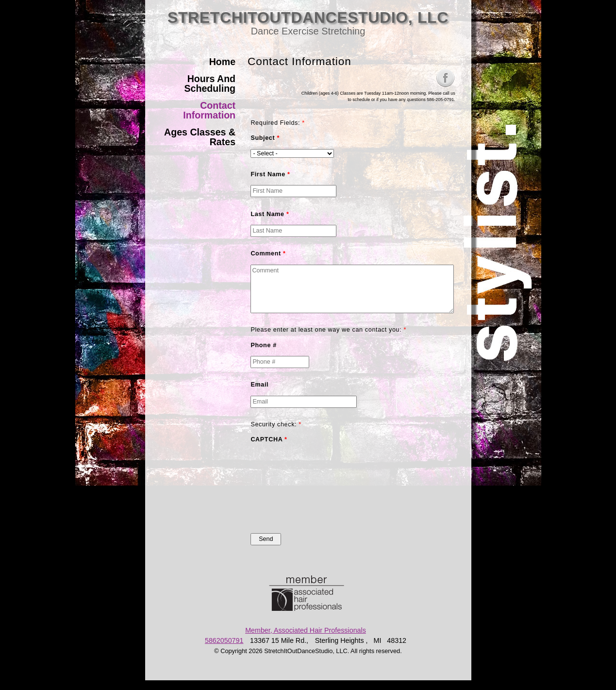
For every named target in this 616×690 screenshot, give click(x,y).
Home (222, 62)
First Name (270, 174)
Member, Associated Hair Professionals (306, 630)
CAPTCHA (269, 439)
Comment (268, 253)
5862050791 (224, 640)
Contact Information (209, 110)
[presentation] (290, 486)
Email (259, 385)
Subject (265, 138)
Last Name (270, 214)
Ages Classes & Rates (200, 137)
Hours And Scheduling (210, 84)
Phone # (263, 345)
